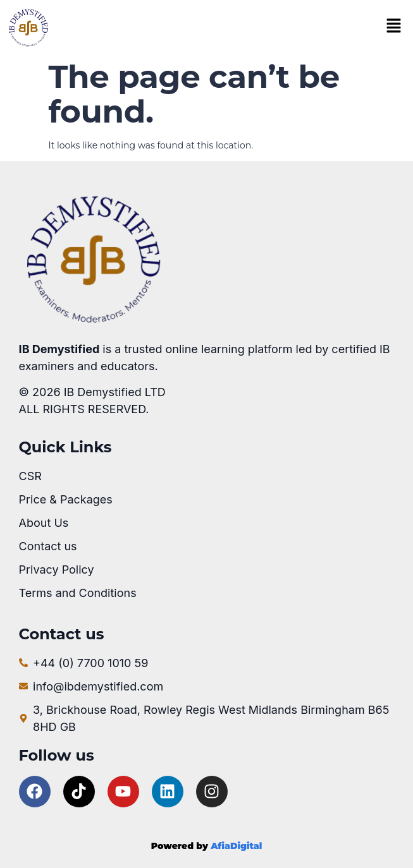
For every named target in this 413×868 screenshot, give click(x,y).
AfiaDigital (236, 846)
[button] (393, 27)
